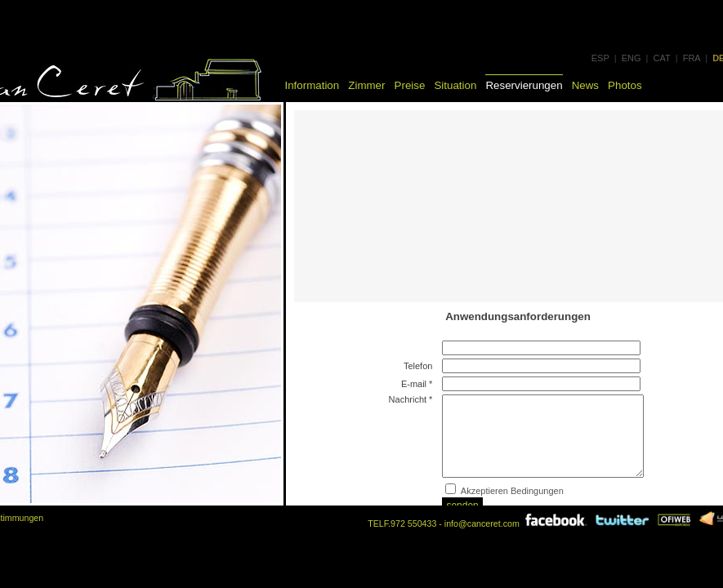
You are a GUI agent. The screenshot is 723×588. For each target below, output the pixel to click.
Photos (625, 85)
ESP (600, 58)
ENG (632, 58)
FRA (692, 58)
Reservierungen (524, 85)
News (585, 85)
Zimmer (366, 85)
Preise (410, 85)
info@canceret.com (482, 523)
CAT (662, 58)
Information (312, 85)
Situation (455, 85)
